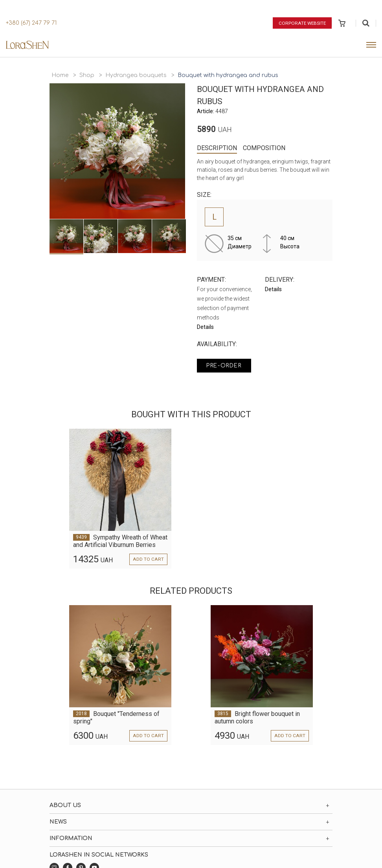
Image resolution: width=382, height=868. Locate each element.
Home (60, 75)
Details (205, 327)
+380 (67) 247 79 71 (31, 23)
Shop (87, 75)
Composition (264, 148)
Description (217, 148)
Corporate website (302, 23)
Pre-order (226, 366)
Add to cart (149, 560)
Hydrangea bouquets (136, 75)
